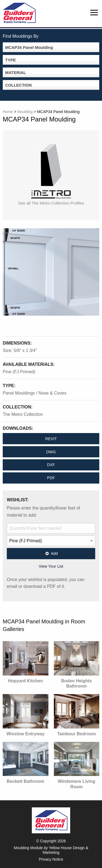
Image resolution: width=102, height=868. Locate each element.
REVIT (51, 439)
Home (8, 112)
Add (51, 553)
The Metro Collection (23, 414)
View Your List (51, 566)
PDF (51, 478)
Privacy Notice (51, 859)
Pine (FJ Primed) (19, 372)
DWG (51, 452)
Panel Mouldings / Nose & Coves (35, 393)
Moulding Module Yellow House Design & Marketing (51, 850)
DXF (51, 465)
